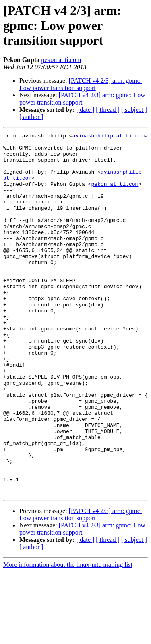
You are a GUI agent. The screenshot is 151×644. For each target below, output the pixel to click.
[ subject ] (134, 110)
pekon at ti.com (61, 60)
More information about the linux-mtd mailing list (68, 637)
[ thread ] (108, 110)
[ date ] (85, 110)
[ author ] (31, 117)
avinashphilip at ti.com (109, 137)
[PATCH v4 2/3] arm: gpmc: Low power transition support (81, 84)
